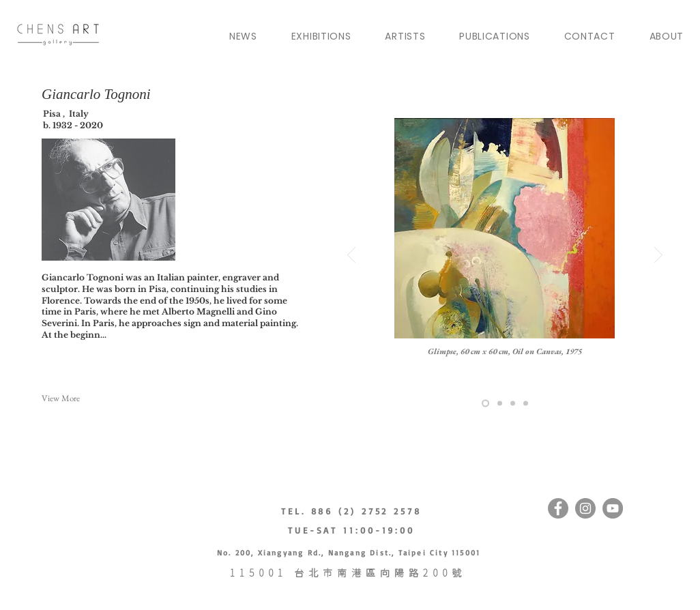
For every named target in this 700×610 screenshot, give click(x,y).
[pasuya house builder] (500, 404)
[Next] (658, 256)
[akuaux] (485, 404)
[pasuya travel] (526, 404)
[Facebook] (558, 508)
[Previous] (351, 256)
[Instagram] (585, 508)
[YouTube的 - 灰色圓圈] (613, 508)
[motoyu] (513, 404)
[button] (93, 398)
